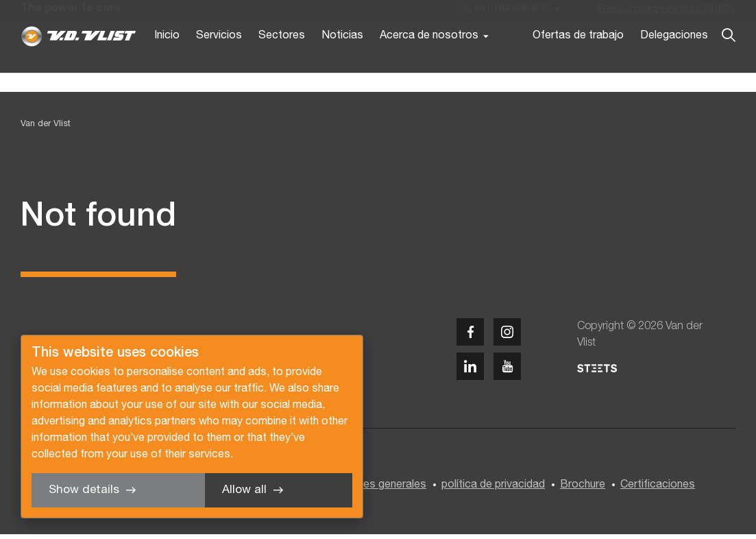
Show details (84, 490)
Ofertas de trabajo (578, 60)
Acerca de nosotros (429, 60)
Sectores (282, 60)
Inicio (167, 60)
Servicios (219, 60)
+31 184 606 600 (505, 13)
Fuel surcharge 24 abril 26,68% (667, 13)
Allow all (244, 490)
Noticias (342, 60)
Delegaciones (674, 60)
